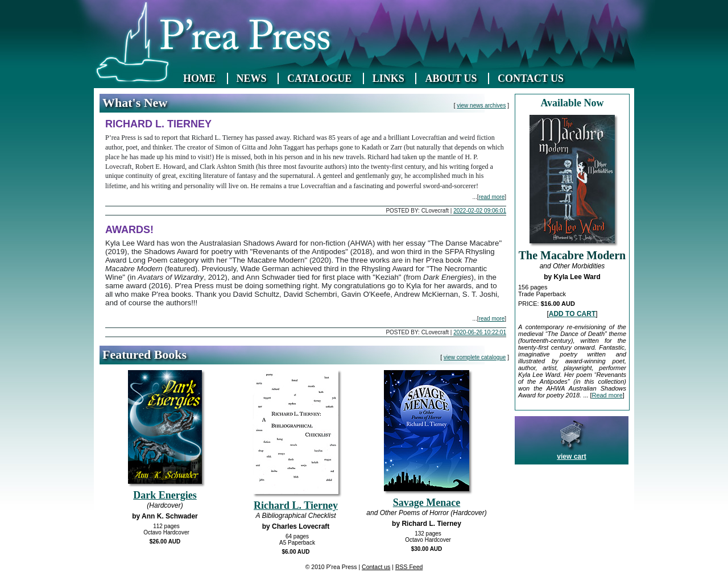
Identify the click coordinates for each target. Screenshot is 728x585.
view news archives (481, 105)
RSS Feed (409, 567)
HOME (199, 78)
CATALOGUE (319, 78)
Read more (607, 395)
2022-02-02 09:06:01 (480, 211)
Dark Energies (165, 495)
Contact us (376, 567)
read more (492, 197)
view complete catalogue (475, 357)
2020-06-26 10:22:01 (480, 332)
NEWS (252, 78)
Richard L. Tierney (296, 505)
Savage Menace (427, 503)
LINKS (388, 78)
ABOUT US (451, 78)
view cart (571, 457)
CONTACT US (531, 78)
